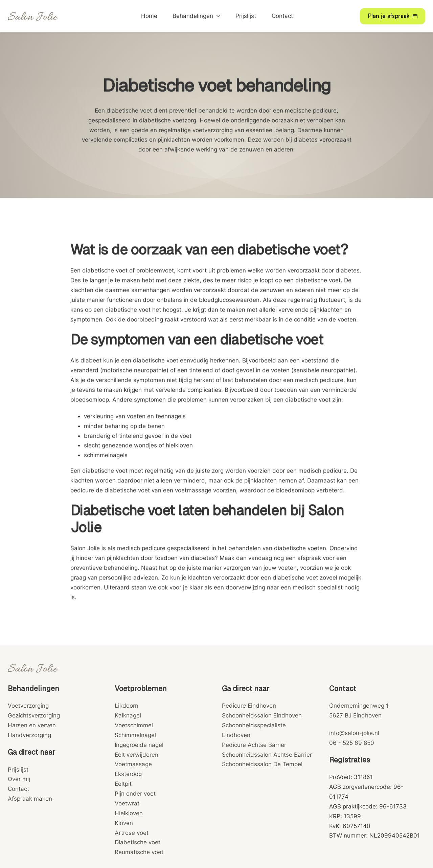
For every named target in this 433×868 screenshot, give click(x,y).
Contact (282, 16)
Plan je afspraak (393, 16)
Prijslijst (246, 16)
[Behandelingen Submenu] (218, 16)
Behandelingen (193, 16)
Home (149, 16)
